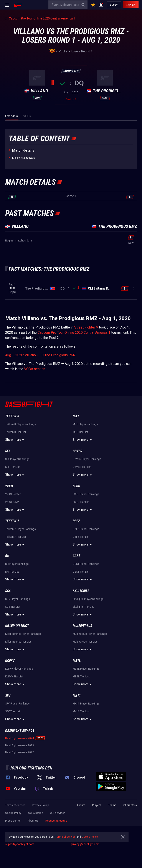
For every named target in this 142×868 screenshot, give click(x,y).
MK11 (77, 696)
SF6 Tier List (12, 467)
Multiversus (82, 626)
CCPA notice (36, 813)
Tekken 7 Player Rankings (21, 529)
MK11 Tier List (81, 711)
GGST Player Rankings (86, 564)
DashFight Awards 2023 (20, 745)
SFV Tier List (13, 711)
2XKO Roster (13, 494)
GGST (76, 556)
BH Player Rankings (17, 564)
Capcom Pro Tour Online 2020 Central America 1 (74, 333)
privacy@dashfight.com (85, 844)
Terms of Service (15, 805)
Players (97, 805)
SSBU (76, 486)
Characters (130, 805)
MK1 (76, 416)
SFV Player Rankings (17, 704)
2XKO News (12, 502)
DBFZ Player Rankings (86, 529)
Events (81, 805)
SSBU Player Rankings (86, 494)
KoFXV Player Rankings (19, 669)
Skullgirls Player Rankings (88, 599)
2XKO (9, 486)
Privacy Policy (41, 805)
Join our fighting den (31, 768)
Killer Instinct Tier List (18, 642)
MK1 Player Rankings (85, 424)
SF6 (8, 451)
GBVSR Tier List (82, 467)
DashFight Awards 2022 (20, 752)
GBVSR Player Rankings (87, 459)
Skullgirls (81, 591)
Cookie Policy (13, 813)
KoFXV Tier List (14, 677)
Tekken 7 (12, 521)
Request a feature (56, 821)
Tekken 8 (12, 416)
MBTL (77, 661)
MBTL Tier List (81, 677)
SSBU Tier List (81, 502)
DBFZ (76, 521)
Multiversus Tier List (85, 642)
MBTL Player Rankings (86, 669)
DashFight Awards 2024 (20, 738)
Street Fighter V (86, 327)
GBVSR (78, 451)
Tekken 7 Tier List (16, 537)
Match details (23, 150)
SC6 (8, 591)
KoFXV (10, 661)
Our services (58, 813)
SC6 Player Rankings (18, 599)
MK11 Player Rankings (86, 704)
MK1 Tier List (80, 432)
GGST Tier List (81, 572)
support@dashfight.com (20, 844)
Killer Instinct (17, 626)
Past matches (24, 158)
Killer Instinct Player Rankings (23, 634)
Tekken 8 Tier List (16, 432)
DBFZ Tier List (81, 537)
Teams (112, 805)
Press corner (13, 821)
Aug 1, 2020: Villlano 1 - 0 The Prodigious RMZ (41, 355)
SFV (8, 696)
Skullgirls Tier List (83, 607)
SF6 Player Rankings (17, 459)
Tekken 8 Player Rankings (21, 424)
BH (7, 556)
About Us (33, 821)
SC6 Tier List (13, 607)
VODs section (35, 369)
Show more (15, 440)
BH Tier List (12, 572)
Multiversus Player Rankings (90, 634)
